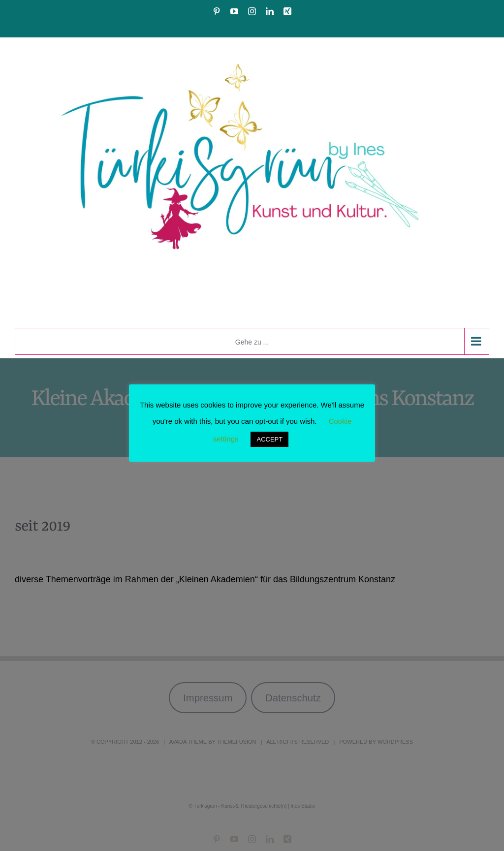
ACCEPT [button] (269, 439)
